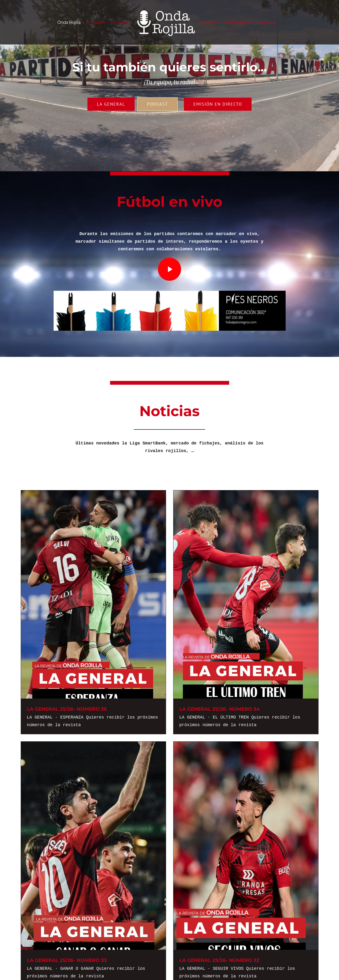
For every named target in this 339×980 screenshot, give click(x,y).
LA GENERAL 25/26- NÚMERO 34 (220, 709)
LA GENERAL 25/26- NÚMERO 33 (67, 960)
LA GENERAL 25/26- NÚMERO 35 (67, 709)
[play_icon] (169, 260)
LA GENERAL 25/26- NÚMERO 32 (219, 960)
